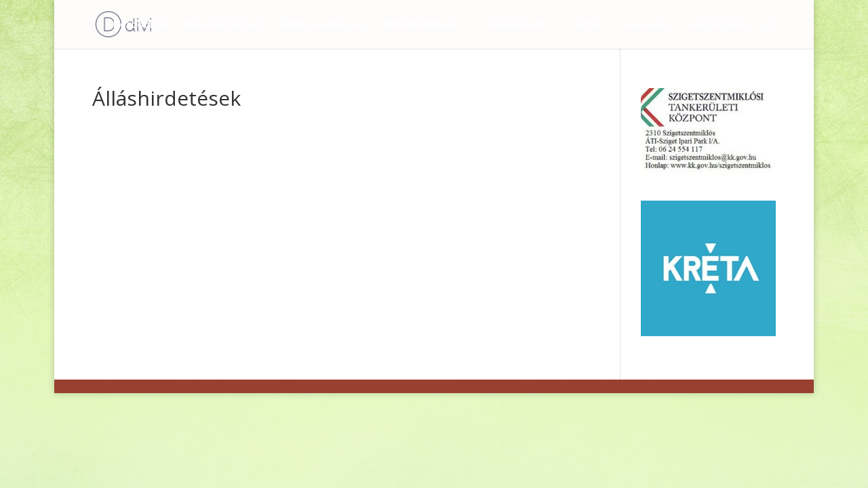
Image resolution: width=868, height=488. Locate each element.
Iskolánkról (516, 25)
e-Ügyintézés (717, 25)
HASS (588, 25)
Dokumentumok (223, 25)
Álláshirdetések (420, 25)
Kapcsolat (644, 25)
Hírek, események (322, 25)
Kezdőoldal (140, 25)
